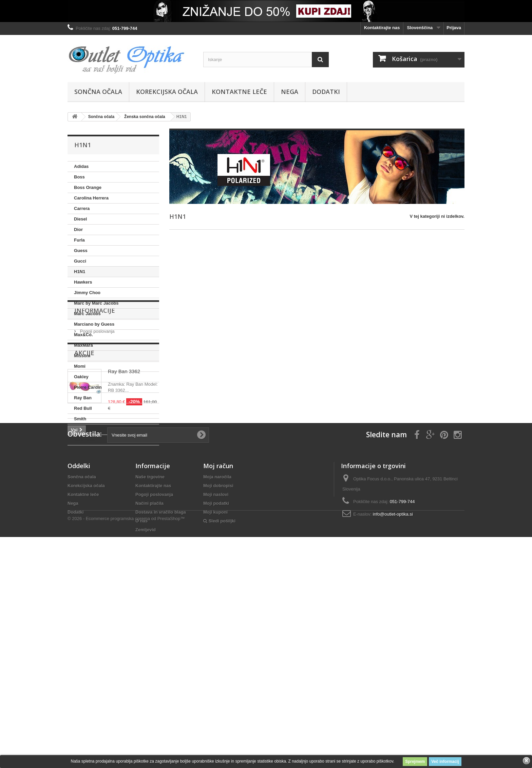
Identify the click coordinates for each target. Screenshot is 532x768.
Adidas (81, 166)
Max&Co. (83, 335)
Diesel (80, 219)
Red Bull (83, 408)
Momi (80, 366)
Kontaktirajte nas (382, 28)
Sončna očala (98, 92)
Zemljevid (146, 725)
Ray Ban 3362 (124, 528)
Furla (79, 240)
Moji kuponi (215, 707)
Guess (81, 251)
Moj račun (218, 661)
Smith (80, 419)
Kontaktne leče (239, 92)
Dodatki (326, 92)
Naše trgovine (150, 672)
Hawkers (83, 282)
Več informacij (445, 762)
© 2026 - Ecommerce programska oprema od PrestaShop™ (126, 750)
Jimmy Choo (87, 293)
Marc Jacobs (87, 314)
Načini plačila (149, 699)
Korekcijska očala (167, 92)
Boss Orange (88, 187)
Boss (79, 177)
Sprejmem (415, 762)
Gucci (80, 261)
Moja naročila (217, 672)
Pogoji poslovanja (97, 484)
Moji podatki (216, 699)
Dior (78, 229)
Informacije (95, 466)
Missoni (82, 356)
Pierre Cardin (88, 387)
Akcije (84, 510)
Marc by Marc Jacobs (96, 303)
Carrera (82, 208)
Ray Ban (83, 398)
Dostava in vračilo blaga (161, 707)
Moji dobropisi (218, 681)
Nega (290, 92)
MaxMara (83, 345)
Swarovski (85, 440)
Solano (81, 429)
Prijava (454, 28)
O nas (141, 716)
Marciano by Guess (94, 324)
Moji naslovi (216, 690)
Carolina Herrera (91, 198)
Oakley (81, 377)
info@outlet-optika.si (393, 709)
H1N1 (80, 272)
